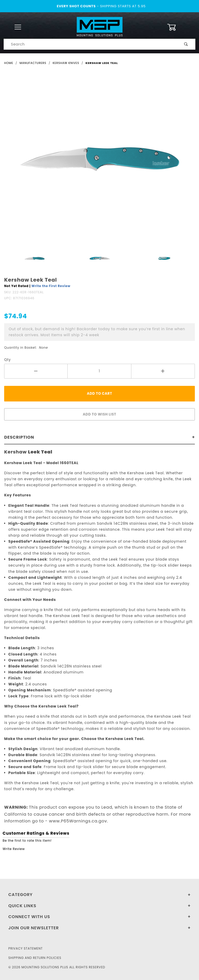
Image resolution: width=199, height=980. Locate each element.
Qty (8, 360)
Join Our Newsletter (34, 928)
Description (19, 437)
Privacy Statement (25, 948)
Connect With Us (29, 917)
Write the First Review (51, 286)
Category (20, 895)
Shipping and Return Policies (35, 958)
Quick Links (22, 906)
